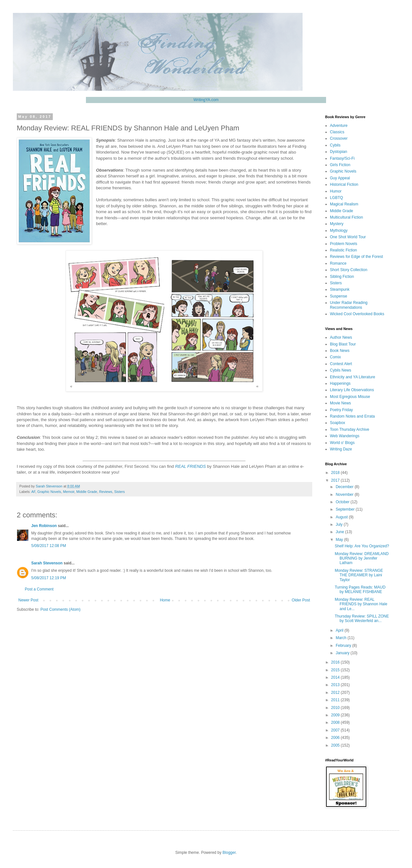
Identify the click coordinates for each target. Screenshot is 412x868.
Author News (341, 337)
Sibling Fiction (342, 277)
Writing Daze (341, 449)
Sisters (120, 492)
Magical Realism (344, 204)
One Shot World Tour (348, 237)
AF (33, 492)
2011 (336, 700)
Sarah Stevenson (47, 563)
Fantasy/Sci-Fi (342, 158)
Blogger (229, 853)
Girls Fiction (340, 165)
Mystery (337, 224)
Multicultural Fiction (346, 217)
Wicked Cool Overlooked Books (357, 314)
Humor (336, 191)
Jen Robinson (44, 526)
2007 (336, 730)
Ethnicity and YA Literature (352, 377)
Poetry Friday (341, 410)
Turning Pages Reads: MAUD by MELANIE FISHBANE (360, 590)
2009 (336, 715)
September (346, 509)
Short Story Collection (349, 270)
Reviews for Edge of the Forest (356, 257)
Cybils (335, 145)
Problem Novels (344, 244)
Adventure (339, 126)
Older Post (301, 600)
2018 (336, 473)
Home (165, 600)
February (344, 646)
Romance (338, 263)
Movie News (340, 403)
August (342, 517)
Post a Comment (39, 589)
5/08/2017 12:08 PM (49, 546)
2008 (336, 722)
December (345, 487)
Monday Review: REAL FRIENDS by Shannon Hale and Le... (361, 604)
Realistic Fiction (343, 250)
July (340, 524)
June (340, 532)
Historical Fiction (344, 184)
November (345, 495)
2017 (336, 480)
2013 (336, 685)
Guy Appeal (340, 178)
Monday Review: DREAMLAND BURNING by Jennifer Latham (362, 558)
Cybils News (341, 370)
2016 (336, 662)
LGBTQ (337, 198)
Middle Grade (87, 492)
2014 (336, 677)
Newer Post (28, 600)
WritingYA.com (206, 100)
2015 (336, 670)
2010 (336, 708)
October (343, 502)
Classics (337, 132)
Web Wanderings (345, 436)
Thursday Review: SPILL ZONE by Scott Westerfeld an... (362, 618)
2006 (336, 738)
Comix (335, 357)
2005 (336, 745)
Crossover (339, 138)
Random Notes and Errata (352, 416)
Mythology (339, 231)
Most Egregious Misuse (350, 397)
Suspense (338, 296)
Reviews (106, 492)
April (340, 630)
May (340, 540)
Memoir (69, 492)
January (343, 653)
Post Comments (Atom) (60, 609)
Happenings (340, 383)
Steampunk (340, 289)
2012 (336, 693)
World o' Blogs (342, 443)
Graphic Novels (49, 492)
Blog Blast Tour (343, 344)
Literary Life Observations (352, 390)
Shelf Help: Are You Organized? (362, 546)
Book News (340, 351)
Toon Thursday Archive (350, 429)
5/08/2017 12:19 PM (49, 578)
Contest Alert (341, 364)
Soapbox (337, 423)
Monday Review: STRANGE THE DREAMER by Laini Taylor (359, 575)
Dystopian (338, 152)
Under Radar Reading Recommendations (349, 305)
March (342, 638)
